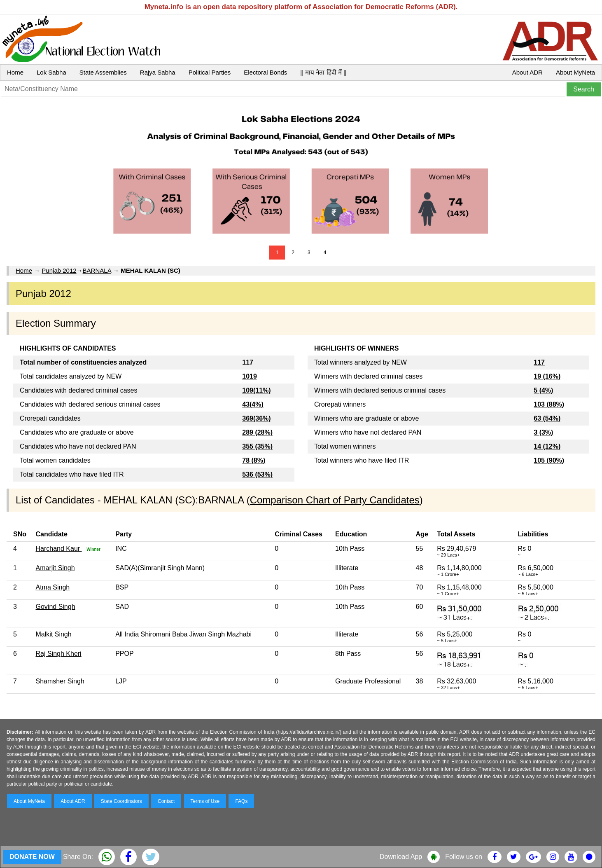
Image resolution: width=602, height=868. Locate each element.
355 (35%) (257, 446)
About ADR (527, 72)
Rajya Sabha (158, 72)
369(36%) (256, 418)
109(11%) (256, 390)
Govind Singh (55, 607)
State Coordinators (121, 801)
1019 (250, 376)
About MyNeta (575, 72)
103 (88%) (549, 404)
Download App (401, 857)
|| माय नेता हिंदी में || (323, 72)
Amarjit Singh (55, 568)
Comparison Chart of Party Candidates (335, 500)
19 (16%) (547, 376)
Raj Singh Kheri (58, 654)
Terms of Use (205, 801)
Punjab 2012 (59, 270)
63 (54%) (547, 418)
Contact (166, 801)
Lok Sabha (51, 72)
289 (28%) (257, 432)
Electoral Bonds (265, 72)
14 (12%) (547, 446)
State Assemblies (103, 72)
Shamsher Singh (60, 681)
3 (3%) (543, 432)
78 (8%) (254, 460)
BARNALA (97, 270)
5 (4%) (543, 390)
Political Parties (210, 72)
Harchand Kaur (58, 549)
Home (15, 72)
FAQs (241, 801)
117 (539, 362)
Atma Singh (52, 587)
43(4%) (253, 404)
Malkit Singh (53, 634)
